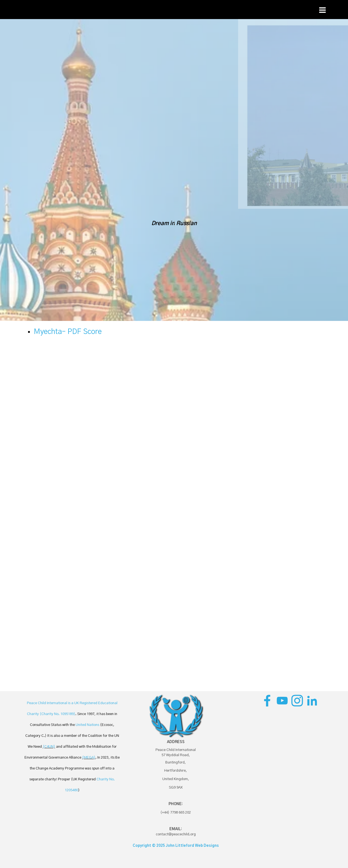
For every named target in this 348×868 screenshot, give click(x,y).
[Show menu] (322, 10)
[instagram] (297, 701)
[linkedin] (312, 701)
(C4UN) (49, 747)
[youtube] (282, 701)
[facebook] (267, 701)
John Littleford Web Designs (192, 846)
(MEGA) (89, 757)
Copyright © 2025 (149, 846)
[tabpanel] (174, 337)
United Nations (87, 725)
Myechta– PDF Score (68, 332)
